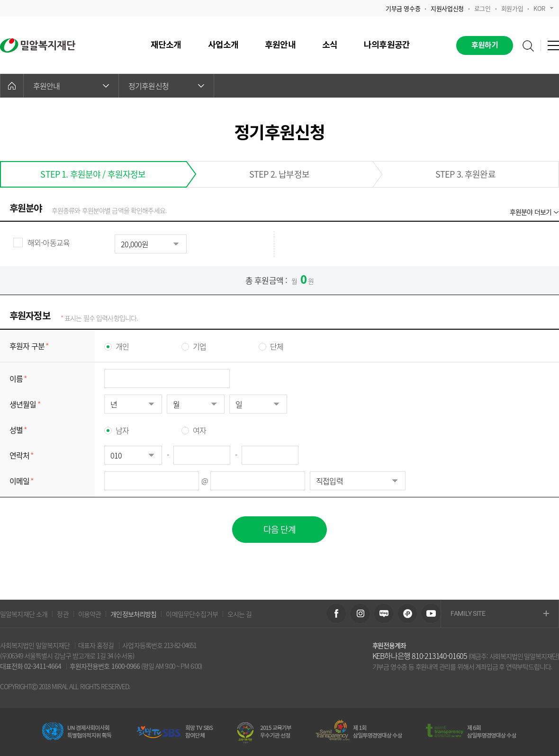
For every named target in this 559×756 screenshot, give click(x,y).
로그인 (482, 8)
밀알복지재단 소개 (24, 614)
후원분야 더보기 (531, 212)
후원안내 (71, 86)
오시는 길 (240, 614)
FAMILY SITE (500, 614)
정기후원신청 (166, 86)
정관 (63, 614)
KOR (543, 8)
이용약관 (90, 614)
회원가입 (512, 8)
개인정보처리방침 (133, 614)
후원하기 (485, 45)
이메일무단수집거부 (192, 614)
